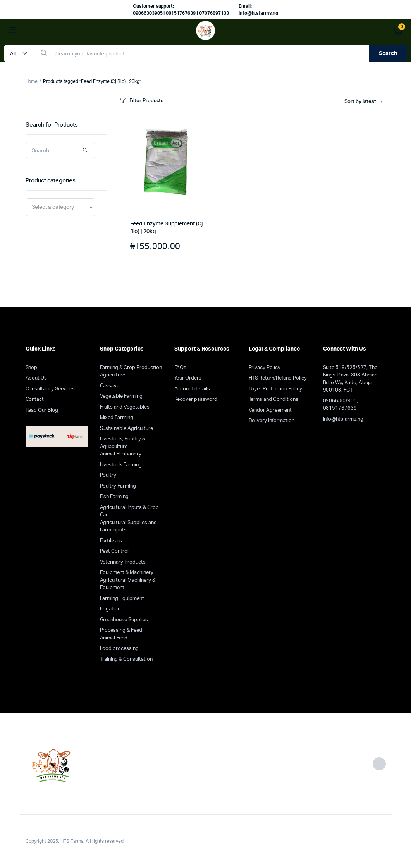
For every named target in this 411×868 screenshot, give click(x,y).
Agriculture (113, 375)
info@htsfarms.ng (343, 419)
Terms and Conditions (273, 400)
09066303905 (340, 401)
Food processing (120, 649)
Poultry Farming (118, 486)
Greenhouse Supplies (124, 620)
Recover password (196, 400)
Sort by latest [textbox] (360, 102)
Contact (35, 400)
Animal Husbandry (121, 454)
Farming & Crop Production (131, 368)
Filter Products (141, 101)
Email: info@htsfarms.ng (259, 10)
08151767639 (340, 408)
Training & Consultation (126, 659)
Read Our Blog (42, 410)
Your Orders (188, 378)
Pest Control (114, 551)
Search (388, 53)
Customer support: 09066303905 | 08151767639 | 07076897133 (181, 10)
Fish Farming (114, 497)
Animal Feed (114, 638)
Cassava (110, 386)
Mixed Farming (117, 418)
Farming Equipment (122, 599)
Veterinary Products (123, 562)
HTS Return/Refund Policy (278, 378)
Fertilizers (111, 541)
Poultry (108, 475)
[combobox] (364, 102)
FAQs (181, 368)
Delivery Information (272, 421)
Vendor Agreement (270, 410)
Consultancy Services (50, 389)
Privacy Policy (265, 368)
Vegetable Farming (121, 396)
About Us (36, 378)
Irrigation (110, 609)
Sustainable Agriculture (126, 429)
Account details (192, 389)
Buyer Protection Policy (275, 389)
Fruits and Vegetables (125, 407)
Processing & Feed (121, 630)
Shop (32, 368)
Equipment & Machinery (127, 573)
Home (32, 81)
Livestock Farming (121, 465)
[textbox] (53, 207)
